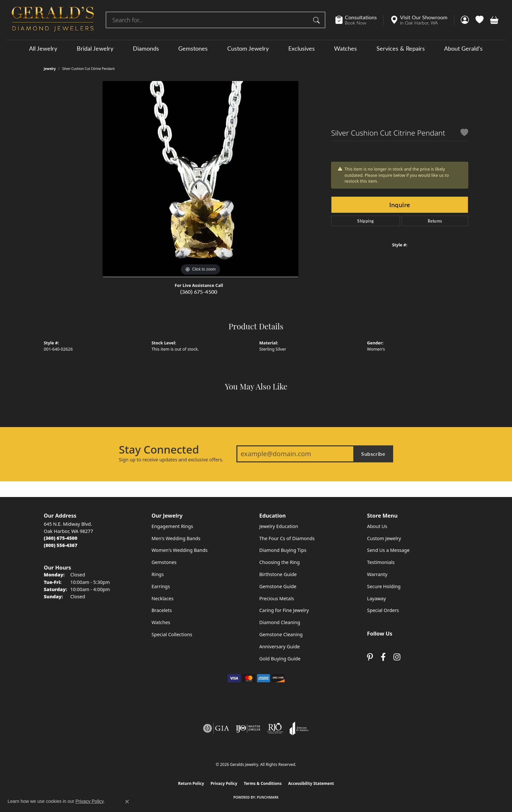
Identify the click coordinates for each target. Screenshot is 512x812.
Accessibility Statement (311, 783)
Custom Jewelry (248, 48)
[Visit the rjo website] (275, 728)
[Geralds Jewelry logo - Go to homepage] (53, 20)
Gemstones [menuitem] (164, 562)
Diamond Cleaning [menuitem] (280, 622)
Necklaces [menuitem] (162, 598)
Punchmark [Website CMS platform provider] (268, 797)
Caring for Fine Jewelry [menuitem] (284, 610)
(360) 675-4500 (199, 292)
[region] (200, 179)
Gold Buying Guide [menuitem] (280, 659)
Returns (435, 221)
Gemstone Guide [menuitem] (278, 586)
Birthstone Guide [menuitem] (278, 574)
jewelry (50, 69)
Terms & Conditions (263, 783)
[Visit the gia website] (216, 728)
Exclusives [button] (302, 48)
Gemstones (193, 48)
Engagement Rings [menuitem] (172, 526)
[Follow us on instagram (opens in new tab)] (397, 657)
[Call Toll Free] (61, 545)
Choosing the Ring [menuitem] (280, 562)
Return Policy (191, 783)
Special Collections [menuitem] (172, 634)
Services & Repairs (401, 48)
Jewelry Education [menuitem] (279, 526)
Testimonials (381, 562)
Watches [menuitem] (161, 622)
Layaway (376, 598)
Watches (345, 48)
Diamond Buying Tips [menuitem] (283, 550)
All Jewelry (43, 48)
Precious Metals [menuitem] (277, 598)
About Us (377, 526)
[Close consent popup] (127, 802)
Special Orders (383, 610)
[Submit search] (317, 20)
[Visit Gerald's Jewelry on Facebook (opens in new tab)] (383, 657)
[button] (465, 20)
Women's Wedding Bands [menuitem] (180, 550)
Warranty (377, 574)
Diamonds (146, 48)
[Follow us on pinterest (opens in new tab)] (370, 657)
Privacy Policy (224, 783)
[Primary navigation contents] (256, 48)
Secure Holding (384, 586)
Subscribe (373, 454)
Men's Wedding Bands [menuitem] (176, 538)
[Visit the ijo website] (248, 728)
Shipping (365, 221)
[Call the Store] (61, 538)
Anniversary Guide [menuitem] (280, 646)
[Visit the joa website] (299, 728)
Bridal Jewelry (95, 48)
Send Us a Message (388, 550)
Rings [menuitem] (158, 574)
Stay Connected (159, 450)
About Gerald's (463, 48)
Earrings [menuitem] (161, 586)
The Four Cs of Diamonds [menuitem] (287, 538)
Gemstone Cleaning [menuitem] (281, 634)
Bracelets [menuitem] (162, 610)
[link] (359, 20)
